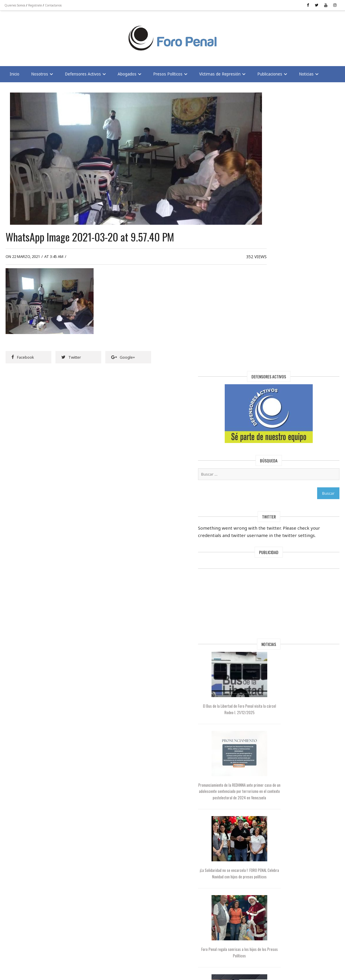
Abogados (128, 76)
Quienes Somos (16, 5)
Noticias (308, 76)
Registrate (37, 5)
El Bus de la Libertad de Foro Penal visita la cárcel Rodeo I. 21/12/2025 (275, 434)
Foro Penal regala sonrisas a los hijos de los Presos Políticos (275, 661)
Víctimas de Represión (221, 76)
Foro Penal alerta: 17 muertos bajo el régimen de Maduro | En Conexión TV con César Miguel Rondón (275, 733)
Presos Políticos (169, 76)
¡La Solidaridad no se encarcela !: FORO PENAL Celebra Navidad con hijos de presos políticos (275, 591)
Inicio (16, 76)
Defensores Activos (84, 76)
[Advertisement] (53, 36)
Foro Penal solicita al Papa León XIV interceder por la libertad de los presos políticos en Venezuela (275, 811)
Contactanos (55, 5)
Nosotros (41, 76)
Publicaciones (271, 76)
